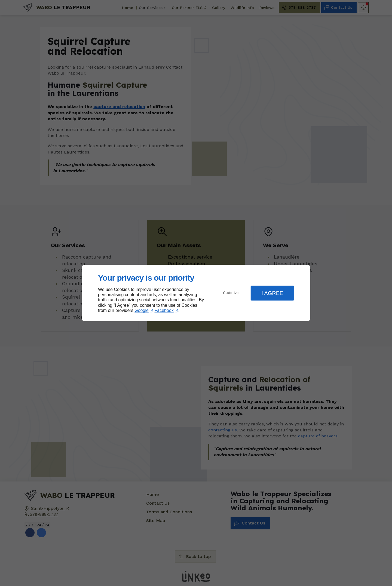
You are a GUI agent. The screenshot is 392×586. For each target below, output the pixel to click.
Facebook (164, 310)
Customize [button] (231, 293)
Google (142, 310)
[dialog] (196, 293)
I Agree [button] (272, 293)
